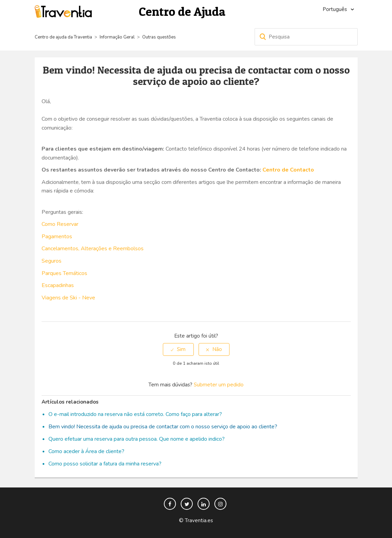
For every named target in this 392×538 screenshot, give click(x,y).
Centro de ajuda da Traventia (64, 37)
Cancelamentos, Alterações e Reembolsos (93, 249)
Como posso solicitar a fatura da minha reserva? (105, 464)
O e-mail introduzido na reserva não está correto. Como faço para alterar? (135, 414)
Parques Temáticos (64, 273)
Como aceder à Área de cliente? (86, 451)
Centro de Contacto (288, 170)
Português (335, 9)
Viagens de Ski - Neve (68, 298)
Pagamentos (57, 237)
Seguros (52, 261)
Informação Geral (117, 37)
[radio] (178, 349)
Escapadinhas (58, 285)
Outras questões (159, 37)
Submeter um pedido (219, 385)
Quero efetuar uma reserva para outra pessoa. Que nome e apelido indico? (137, 439)
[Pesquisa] (306, 37)
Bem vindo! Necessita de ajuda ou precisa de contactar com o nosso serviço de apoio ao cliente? (163, 427)
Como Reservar (60, 224)
